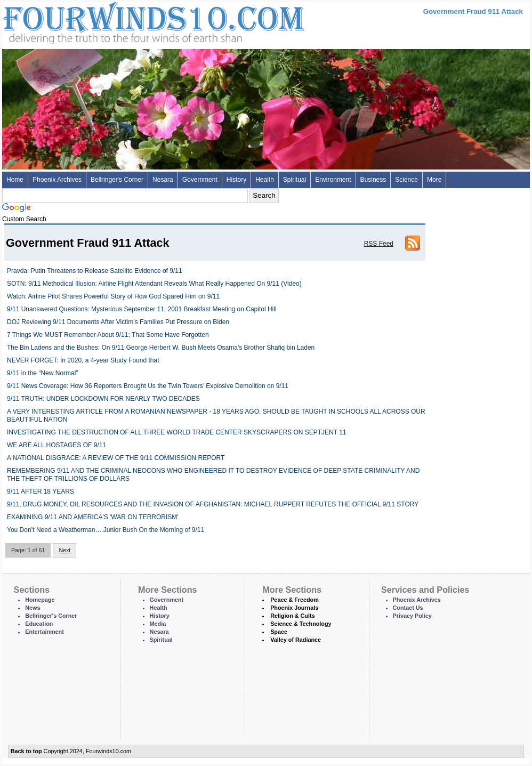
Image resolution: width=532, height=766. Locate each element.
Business (373, 180)
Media (158, 624)
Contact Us (408, 608)
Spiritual (295, 180)
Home (15, 180)
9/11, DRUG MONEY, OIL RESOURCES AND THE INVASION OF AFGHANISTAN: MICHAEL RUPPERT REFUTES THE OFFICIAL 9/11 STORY (213, 504)
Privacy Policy (412, 616)
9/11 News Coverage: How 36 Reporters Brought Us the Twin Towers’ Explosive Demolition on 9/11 (148, 386)
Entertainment (45, 632)
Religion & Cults (292, 616)
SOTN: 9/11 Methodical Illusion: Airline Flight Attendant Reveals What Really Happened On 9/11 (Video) (154, 284)
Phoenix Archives (57, 180)
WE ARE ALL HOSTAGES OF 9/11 (57, 445)
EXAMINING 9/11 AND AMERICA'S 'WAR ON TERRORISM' (93, 517)
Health (265, 180)
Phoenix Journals (294, 608)
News (33, 608)
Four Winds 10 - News (109, 21)
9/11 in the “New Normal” (42, 373)
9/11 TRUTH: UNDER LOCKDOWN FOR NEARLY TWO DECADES (103, 399)
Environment (333, 180)
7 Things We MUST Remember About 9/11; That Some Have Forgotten (108, 335)
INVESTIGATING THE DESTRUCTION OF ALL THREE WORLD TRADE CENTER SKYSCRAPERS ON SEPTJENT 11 (177, 432)
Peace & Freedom (295, 600)
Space (279, 632)
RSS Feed (379, 244)
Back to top (26, 751)
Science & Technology (301, 624)
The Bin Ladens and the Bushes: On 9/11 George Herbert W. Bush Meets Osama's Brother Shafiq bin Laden (161, 348)
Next (65, 550)
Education (39, 624)
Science (406, 180)
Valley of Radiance (296, 640)
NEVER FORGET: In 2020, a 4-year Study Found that (83, 360)
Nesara (163, 180)
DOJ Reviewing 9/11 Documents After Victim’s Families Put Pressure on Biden (118, 322)
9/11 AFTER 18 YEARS (41, 491)
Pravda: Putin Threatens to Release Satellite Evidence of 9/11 (95, 271)
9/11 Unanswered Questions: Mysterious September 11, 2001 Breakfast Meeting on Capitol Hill (142, 309)
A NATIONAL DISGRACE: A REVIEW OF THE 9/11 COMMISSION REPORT (116, 458)
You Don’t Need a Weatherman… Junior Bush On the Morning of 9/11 (106, 530)
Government (200, 180)
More (434, 180)
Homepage (40, 600)
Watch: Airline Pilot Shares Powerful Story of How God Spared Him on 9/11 (113, 296)
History (236, 180)
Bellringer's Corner (117, 180)
